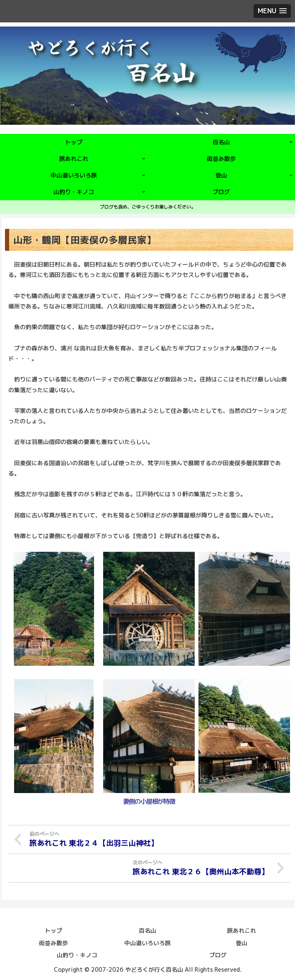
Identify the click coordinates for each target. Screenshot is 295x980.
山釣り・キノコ (77, 954)
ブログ (218, 954)
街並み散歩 (53, 942)
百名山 (147, 930)
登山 (242, 942)
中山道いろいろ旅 (147, 942)
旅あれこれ (242, 930)
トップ (53, 930)
